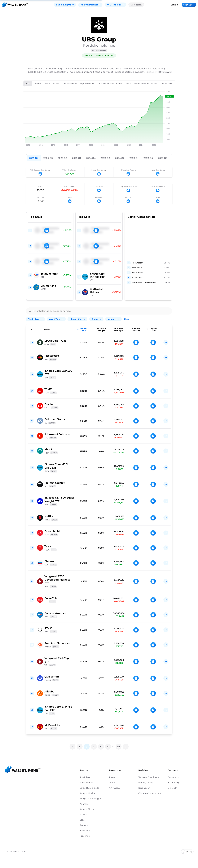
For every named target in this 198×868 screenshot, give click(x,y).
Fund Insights (65, 5)
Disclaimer (144, 788)
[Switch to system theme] (183, 852)
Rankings (85, 836)
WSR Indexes (116, 5)
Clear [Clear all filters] (127, 319)
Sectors (84, 825)
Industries (85, 831)
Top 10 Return (87, 84)
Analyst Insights (91, 5)
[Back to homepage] (15, 5)
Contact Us (174, 777)
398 (119, 747)
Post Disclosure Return (110, 84)
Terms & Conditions (149, 777)
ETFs (82, 820)
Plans (112, 777)
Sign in (175, 5)
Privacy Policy (146, 783)
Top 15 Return (70, 84)
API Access (115, 788)
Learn (112, 783)
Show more (165, 72)
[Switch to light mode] (187, 852)
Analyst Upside (88, 793)
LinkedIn (172, 788)
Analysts (84, 804)
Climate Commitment (150, 793)
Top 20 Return (52, 84)
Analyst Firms (87, 809)
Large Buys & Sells (89, 788)
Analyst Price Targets (91, 799)
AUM (28, 84)
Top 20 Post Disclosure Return (141, 84)
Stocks (83, 815)
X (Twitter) (173, 783)
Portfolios (85, 777)
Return (37, 84)
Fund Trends (86, 783)
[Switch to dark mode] (191, 852)
